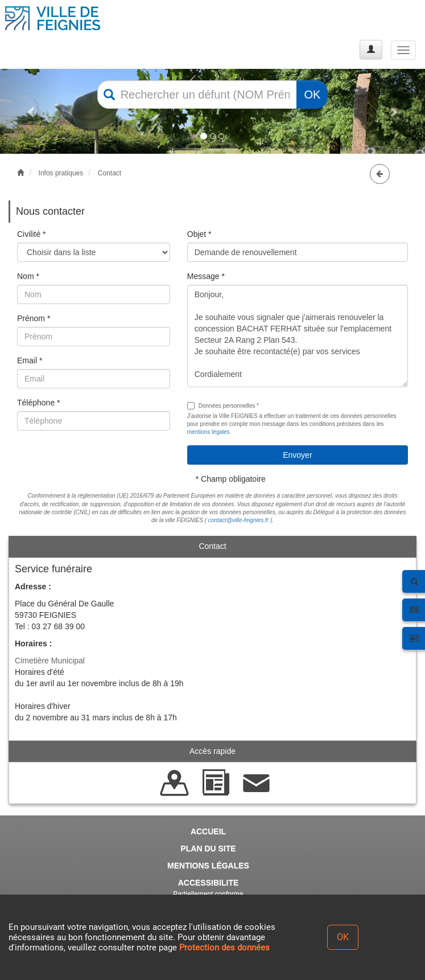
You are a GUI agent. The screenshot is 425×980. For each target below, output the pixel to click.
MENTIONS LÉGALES (208, 866)
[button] (32, 111)
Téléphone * (39, 403)
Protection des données (224, 948)
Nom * (28, 276)
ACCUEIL (208, 831)
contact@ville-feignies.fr (238, 520)
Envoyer (297, 455)
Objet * (199, 234)
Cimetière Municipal (50, 661)
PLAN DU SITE (208, 848)
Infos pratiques (61, 173)
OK (312, 95)
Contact (110, 173)
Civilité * (32, 234)
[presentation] (104, 461)
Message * (206, 276)
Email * (30, 360)
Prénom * (34, 318)
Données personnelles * (223, 406)
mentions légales (209, 432)
